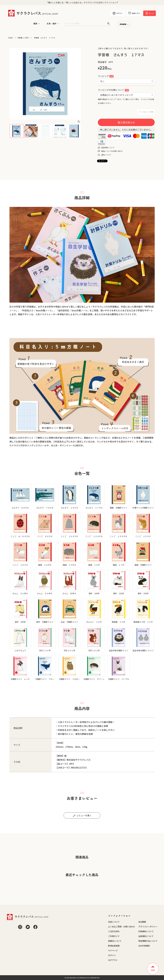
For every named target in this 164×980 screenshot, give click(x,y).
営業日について (115, 941)
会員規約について (146, 936)
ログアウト (113, 960)
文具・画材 (52, 24)
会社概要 (142, 922)
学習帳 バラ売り (23, 38)
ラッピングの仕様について (113, 90)
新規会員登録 (114, 946)
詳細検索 (123, 24)
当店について (114, 922)
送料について (106, 155)
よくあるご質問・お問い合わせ (121, 927)
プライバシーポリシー (148, 927)
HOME (10, 38)
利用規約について (146, 931)
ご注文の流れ (114, 931)
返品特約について (108, 147)
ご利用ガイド (114, 936)
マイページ (113, 950)
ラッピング (106, 76)
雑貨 (35, 24)
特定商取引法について (148, 941)
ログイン (112, 955)
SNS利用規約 (144, 946)
